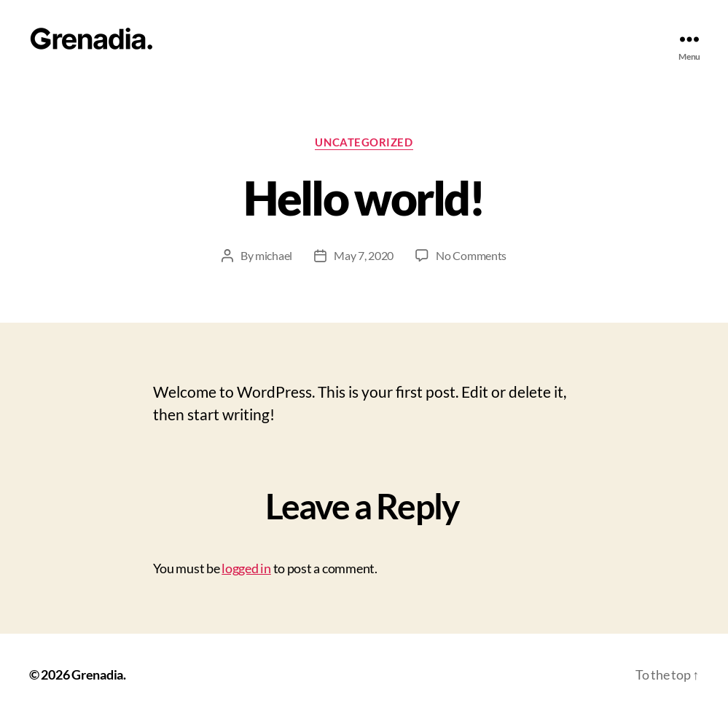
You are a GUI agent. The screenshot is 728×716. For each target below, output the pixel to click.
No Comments (471, 255)
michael (274, 255)
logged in (246, 568)
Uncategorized (364, 142)
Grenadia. (99, 674)
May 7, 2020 (364, 255)
